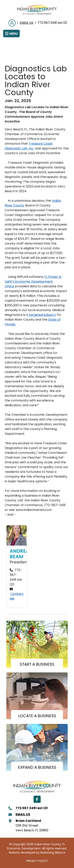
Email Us (27, 23)
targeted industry (42, 315)
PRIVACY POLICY (37, 861)
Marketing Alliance (53, 853)
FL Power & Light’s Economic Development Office (33, 282)
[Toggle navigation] (11, 33)
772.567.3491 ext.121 (52, 23)
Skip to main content (0, 3)
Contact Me (17, 597)
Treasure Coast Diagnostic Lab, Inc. (29, 146)
